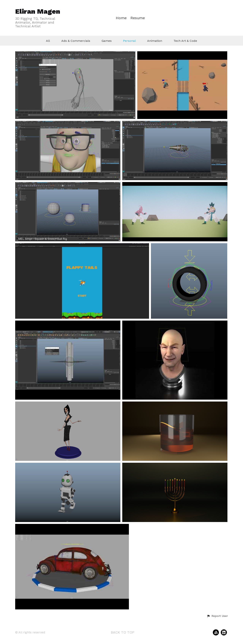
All (48, 41)
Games (107, 41)
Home (121, 18)
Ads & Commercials (76, 41)
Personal (129, 41)
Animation (155, 41)
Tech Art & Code (185, 41)
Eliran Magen (38, 11)
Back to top (123, 632)
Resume (138, 18)
